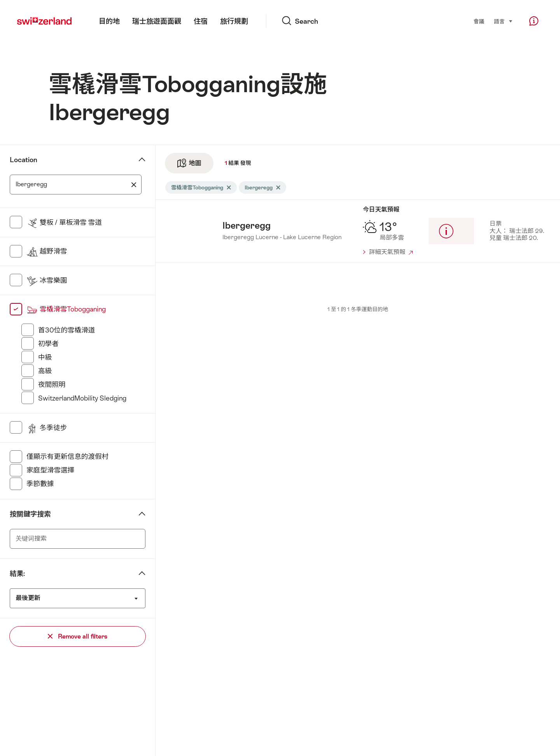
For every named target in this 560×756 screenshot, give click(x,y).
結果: (17, 574)
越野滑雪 (47, 251)
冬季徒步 (47, 428)
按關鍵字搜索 (30, 514)
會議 (479, 21)
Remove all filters (78, 636)
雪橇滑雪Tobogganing (66, 309)
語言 (503, 21)
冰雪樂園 (47, 280)
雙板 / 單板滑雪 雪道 (64, 222)
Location (24, 160)
